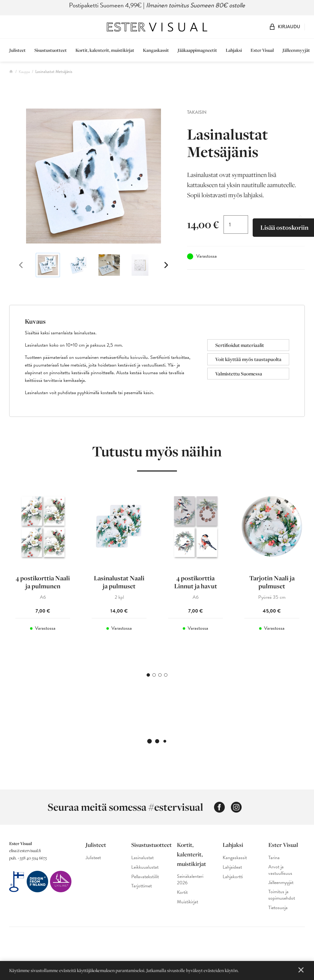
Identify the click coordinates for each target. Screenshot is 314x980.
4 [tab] (166, 675)
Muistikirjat (188, 902)
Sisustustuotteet (51, 50)
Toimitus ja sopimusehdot (282, 895)
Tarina (274, 858)
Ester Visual (262, 50)
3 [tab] (160, 675)
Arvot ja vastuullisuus (280, 870)
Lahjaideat (232, 867)
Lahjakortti (233, 877)
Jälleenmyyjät (296, 50)
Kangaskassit (156, 50)
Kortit (182, 892)
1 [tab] (148, 675)
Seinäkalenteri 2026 (190, 880)
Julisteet (17, 50)
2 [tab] (154, 675)
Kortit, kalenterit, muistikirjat (105, 50)
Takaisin (197, 112)
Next (166, 265)
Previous (21, 265)
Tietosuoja (278, 908)
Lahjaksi (234, 50)
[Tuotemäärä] (236, 225)
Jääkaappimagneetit (197, 50)
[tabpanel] (43, 574)
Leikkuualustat (145, 867)
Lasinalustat (142, 858)
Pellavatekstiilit (145, 877)
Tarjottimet (142, 886)
